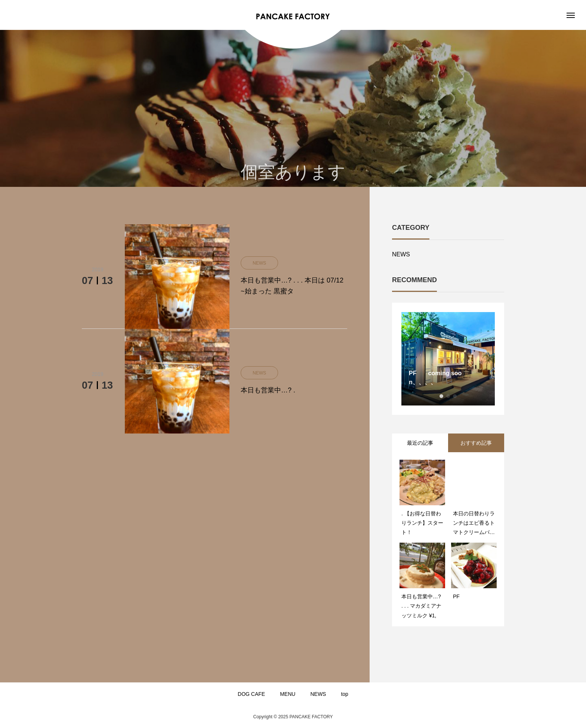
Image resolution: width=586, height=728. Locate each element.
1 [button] (441, 396)
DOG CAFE (251, 694)
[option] (448, 359)
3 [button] (455, 396)
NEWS (401, 254)
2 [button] (448, 396)
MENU (288, 694)
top (344, 694)
